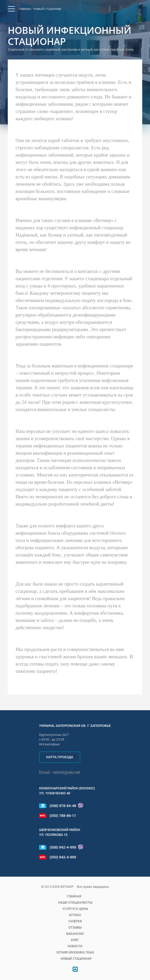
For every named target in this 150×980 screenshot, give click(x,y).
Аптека (75, 915)
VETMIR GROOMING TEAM (75, 952)
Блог (75, 940)
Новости (75, 946)
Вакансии (75, 934)
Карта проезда (60, 757)
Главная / (25, 9)
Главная (74, 896)
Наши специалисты (75, 902)
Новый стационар (47, 9)
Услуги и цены (75, 909)
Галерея (75, 921)
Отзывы (75, 927)
